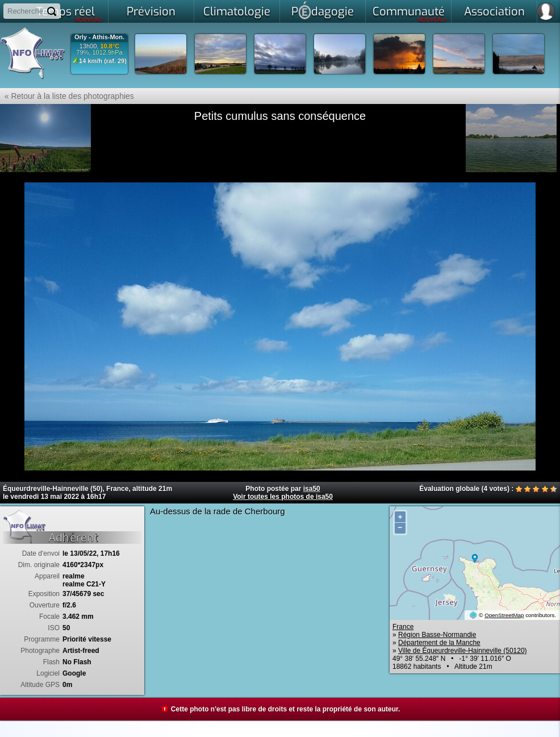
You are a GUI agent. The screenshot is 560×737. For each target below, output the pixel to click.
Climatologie (237, 12)
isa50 (312, 489)
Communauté (409, 14)
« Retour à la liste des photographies (67, 96)
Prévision (151, 12)
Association (494, 12)
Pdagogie (323, 10)
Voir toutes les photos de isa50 (283, 497)
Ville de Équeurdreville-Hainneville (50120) (463, 651)
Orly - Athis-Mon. (99, 37)
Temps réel (70, 14)
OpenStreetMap (504, 615)
